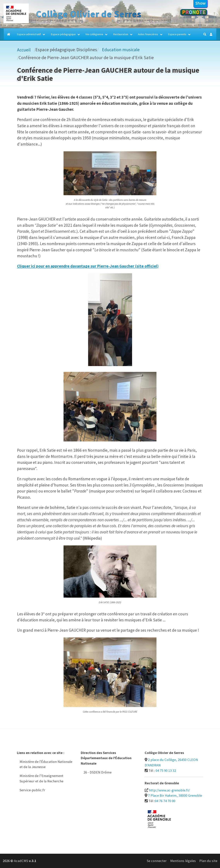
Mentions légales (183, 861)
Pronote (194, 12)
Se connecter (157, 861)
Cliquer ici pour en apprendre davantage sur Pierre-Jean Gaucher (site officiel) (88, 266)
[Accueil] (9, 34)
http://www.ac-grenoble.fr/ (169, 790)
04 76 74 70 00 (165, 801)
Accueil (24, 50)
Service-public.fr (32, 790)
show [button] (200, 3)
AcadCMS (25, 861)
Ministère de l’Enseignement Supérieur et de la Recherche (41, 778)
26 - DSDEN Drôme (98, 772)
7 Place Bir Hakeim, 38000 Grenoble (175, 795)
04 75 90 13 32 (166, 770)
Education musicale (121, 50)
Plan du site (208, 861)
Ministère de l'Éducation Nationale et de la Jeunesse (46, 764)
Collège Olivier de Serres (89, 14)
